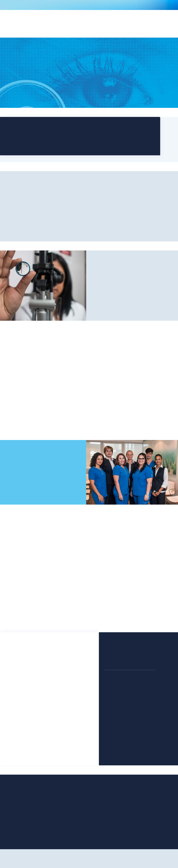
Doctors (31, 823)
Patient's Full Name (22, 657)
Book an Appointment (32, 89)
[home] (38, 28)
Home (30, 807)
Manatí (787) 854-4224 (43, 138)
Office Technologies (58, 807)
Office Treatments (36, 819)
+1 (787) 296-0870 (114, 690)
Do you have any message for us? (30, 702)
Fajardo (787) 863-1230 (43, 145)
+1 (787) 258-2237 (143, 744)
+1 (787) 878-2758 (114, 744)
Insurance (53, 815)
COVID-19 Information (89, 5)
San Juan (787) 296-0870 (44, 131)
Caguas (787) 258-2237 (44, 142)
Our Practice (43, 225)
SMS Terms (33, 840)
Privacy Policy (55, 831)
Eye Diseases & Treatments (61, 819)
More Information (89, 416)
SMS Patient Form (36, 831)
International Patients (59, 827)
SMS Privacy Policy (36, 835)
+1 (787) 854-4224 (143, 717)
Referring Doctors (57, 823)
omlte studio (95, 862)
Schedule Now (78, 133)
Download (118, 133)
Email (15, 672)
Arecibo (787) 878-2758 (44, 149)
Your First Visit (55, 811)
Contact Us (15, 485)
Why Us (132, 296)
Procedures (33, 815)
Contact (142, 26)
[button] (63, 26)
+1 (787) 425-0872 (143, 690)
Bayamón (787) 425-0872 (44, 135)
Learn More (48, 401)
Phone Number (20, 687)
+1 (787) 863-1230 (113, 717)
